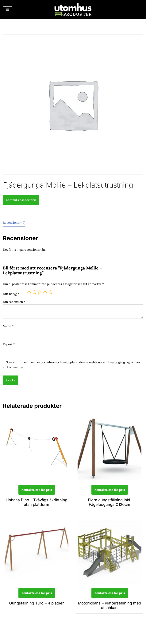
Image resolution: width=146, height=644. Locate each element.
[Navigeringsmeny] (7, 10)
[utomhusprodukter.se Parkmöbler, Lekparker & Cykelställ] (73, 10)
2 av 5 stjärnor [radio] (34, 292)
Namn (8, 326)
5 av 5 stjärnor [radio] (50, 292)
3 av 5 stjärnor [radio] (40, 292)
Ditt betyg (11, 294)
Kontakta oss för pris (21, 200)
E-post (9, 344)
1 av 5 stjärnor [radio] (29, 292)
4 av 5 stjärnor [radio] (45, 292)
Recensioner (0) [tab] (14, 223)
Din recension (14, 302)
